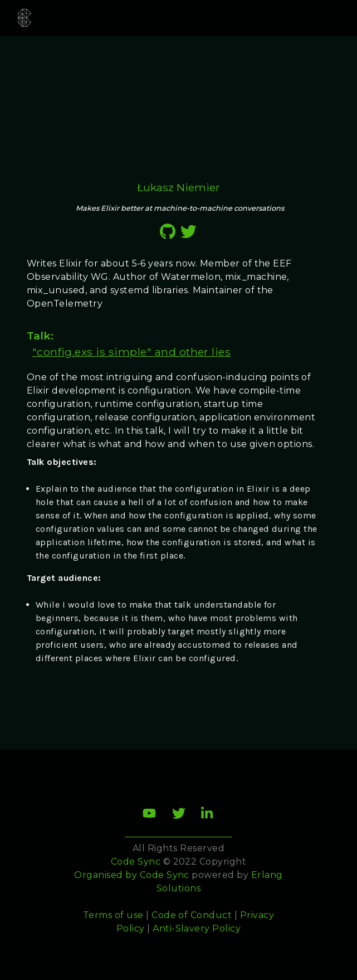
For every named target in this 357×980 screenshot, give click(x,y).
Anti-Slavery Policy (197, 928)
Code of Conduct (192, 915)
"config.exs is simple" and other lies (132, 352)
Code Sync (165, 875)
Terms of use (113, 915)
